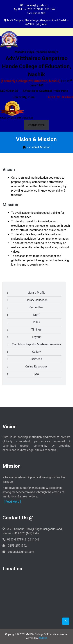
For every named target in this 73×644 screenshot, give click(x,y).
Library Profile (36, 293)
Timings (36, 330)
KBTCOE (43, 638)
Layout (36, 337)
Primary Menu (36, 125)
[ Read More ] (12, 502)
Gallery (36, 352)
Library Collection (36, 300)
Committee (36, 307)
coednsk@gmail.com (36, 5)
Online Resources (36, 366)
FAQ (36, 374)
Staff (36, 315)
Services (36, 359)
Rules (36, 322)
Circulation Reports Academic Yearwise (36, 344)
